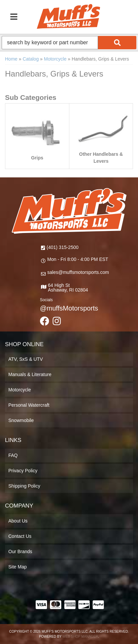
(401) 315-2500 (63, 247)
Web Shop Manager (80, 637)
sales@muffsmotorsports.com (78, 272)
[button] (69, 43)
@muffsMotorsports (69, 308)
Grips (37, 158)
